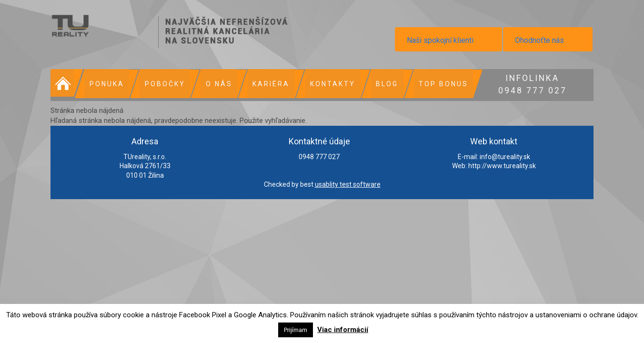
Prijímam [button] (296, 330)
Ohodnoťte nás (539, 40)
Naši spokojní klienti (440, 40)
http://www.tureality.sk (502, 165)
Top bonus (440, 83)
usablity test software (348, 184)
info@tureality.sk (505, 156)
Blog (384, 83)
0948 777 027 (529, 83)
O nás (217, 83)
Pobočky (164, 83)
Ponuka (106, 83)
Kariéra (269, 83)
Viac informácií (343, 330)
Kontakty (330, 83)
